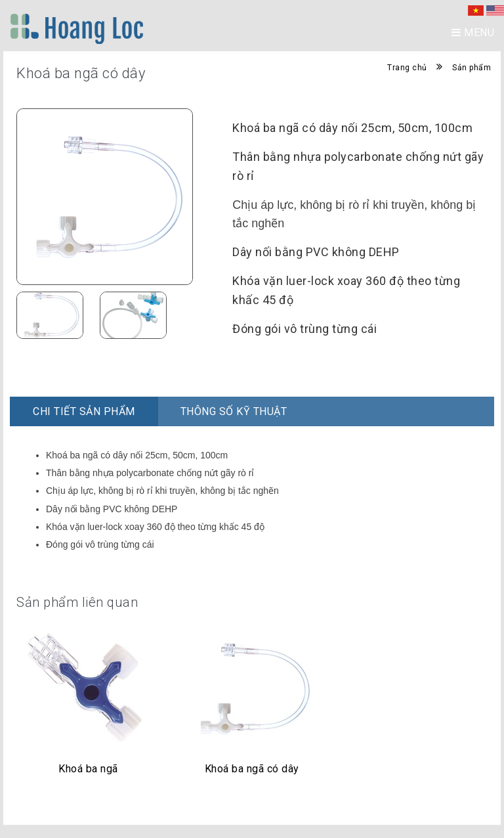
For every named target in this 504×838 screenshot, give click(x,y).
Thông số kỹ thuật (234, 411)
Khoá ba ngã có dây (252, 769)
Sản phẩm (472, 68)
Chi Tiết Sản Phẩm (84, 411)
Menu (473, 33)
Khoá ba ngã (88, 769)
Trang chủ (407, 68)
